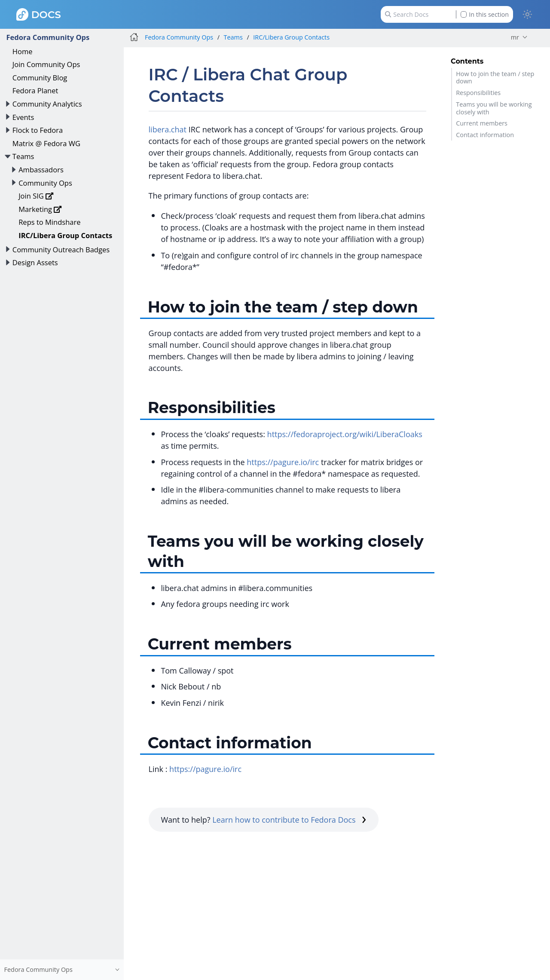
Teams (23, 156)
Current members (482, 123)
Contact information (485, 135)
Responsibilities (478, 93)
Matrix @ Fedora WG (46, 143)
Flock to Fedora (38, 130)
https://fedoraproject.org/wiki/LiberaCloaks (345, 434)
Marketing (40, 209)
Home (23, 51)
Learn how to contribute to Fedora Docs (289, 820)
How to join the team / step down (495, 77)
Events (23, 117)
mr (515, 37)
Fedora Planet (35, 90)
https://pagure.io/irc (283, 462)
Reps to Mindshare (49, 222)
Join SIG (36, 196)
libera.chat (168, 129)
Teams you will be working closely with (494, 108)
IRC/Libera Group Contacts (65, 235)
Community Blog (40, 78)
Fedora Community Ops (48, 37)
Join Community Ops (46, 64)
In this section (485, 14)
